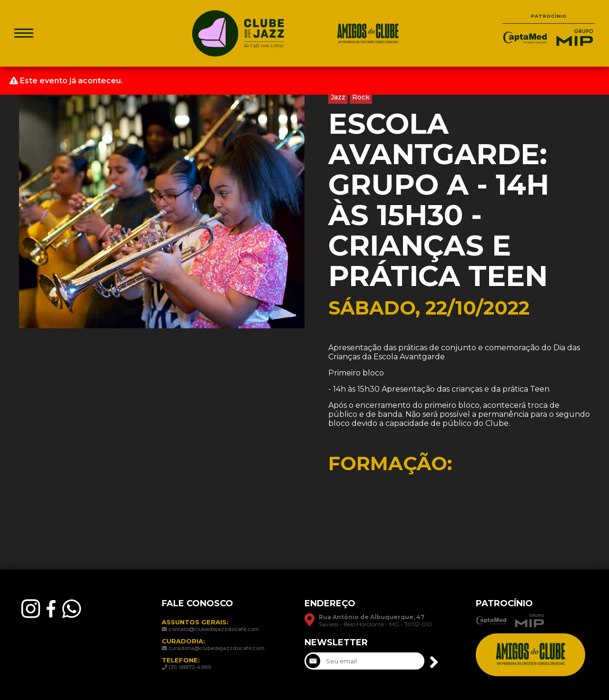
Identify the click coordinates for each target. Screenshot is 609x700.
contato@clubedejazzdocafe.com (214, 629)
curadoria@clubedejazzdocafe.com (216, 648)
